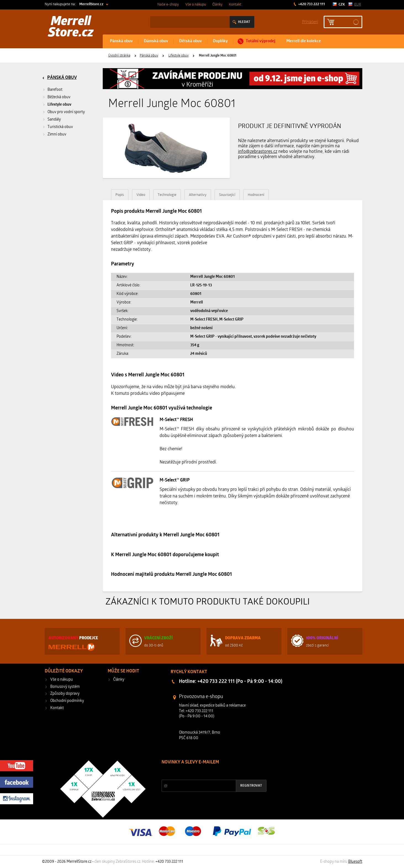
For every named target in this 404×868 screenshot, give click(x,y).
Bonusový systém (65, 687)
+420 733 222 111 (311, 4)
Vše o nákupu (196, 5)
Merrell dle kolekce (304, 41)
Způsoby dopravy (65, 694)
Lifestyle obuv (179, 56)
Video (141, 195)
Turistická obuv (60, 127)
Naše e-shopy (168, 5)
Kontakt (235, 5)
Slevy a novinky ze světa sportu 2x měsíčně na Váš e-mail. (209, 773)
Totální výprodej (261, 41)
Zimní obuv (57, 135)
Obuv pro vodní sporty (66, 112)
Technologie (167, 195)
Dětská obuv (191, 41)
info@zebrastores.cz (258, 152)
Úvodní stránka (119, 56)
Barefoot (55, 90)
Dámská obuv (156, 41)
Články (217, 5)
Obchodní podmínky (67, 701)
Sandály (54, 120)
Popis (120, 195)
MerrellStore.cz (91, 4)
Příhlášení (310, 22)
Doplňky (220, 41)
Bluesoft (355, 862)
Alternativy (198, 195)
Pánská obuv (121, 41)
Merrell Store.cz (71, 28)
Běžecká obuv (59, 97)
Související (227, 195)
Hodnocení (256, 195)
